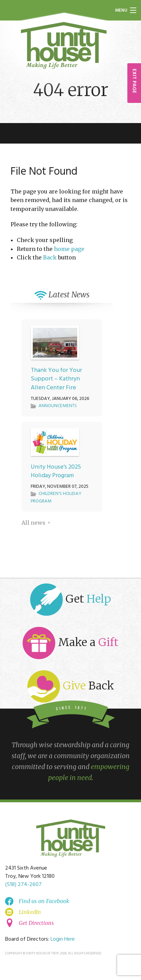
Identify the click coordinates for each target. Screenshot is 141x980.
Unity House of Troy (64, 45)
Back (50, 257)
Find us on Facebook (44, 901)
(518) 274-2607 (23, 885)
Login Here (63, 939)
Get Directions (36, 923)
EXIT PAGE (134, 81)
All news (33, 523)
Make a (70, 643)
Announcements (58, 406)
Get (70, 600)
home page (69, 249)
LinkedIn (30, 912)
